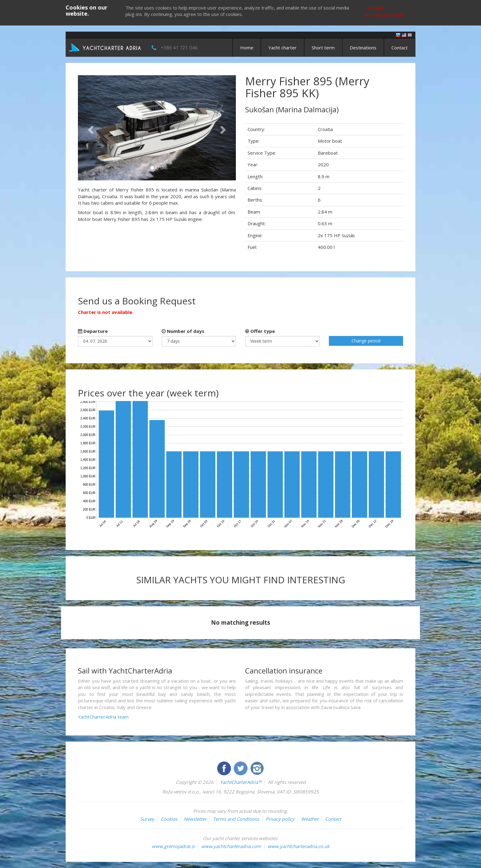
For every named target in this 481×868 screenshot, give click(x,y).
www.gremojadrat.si (173, 846)
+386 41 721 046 (179, 48)
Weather (310, 819)
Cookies (169, 819)
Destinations (363, 48)
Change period (366, 341)
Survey (147, 819)
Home (247, 48)
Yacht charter (283, 48)
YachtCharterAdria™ (241, 782)
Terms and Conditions (236, 819)
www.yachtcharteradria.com (231, 846)
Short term (323, 48)
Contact (400, 48)
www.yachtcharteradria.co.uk (298, 846)
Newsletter (195, 819)
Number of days (183, 331)
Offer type (260, 331)
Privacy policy (280, 819)
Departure (93, 331)
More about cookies (384, 15)
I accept (374, 8)
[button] (90, 128)
